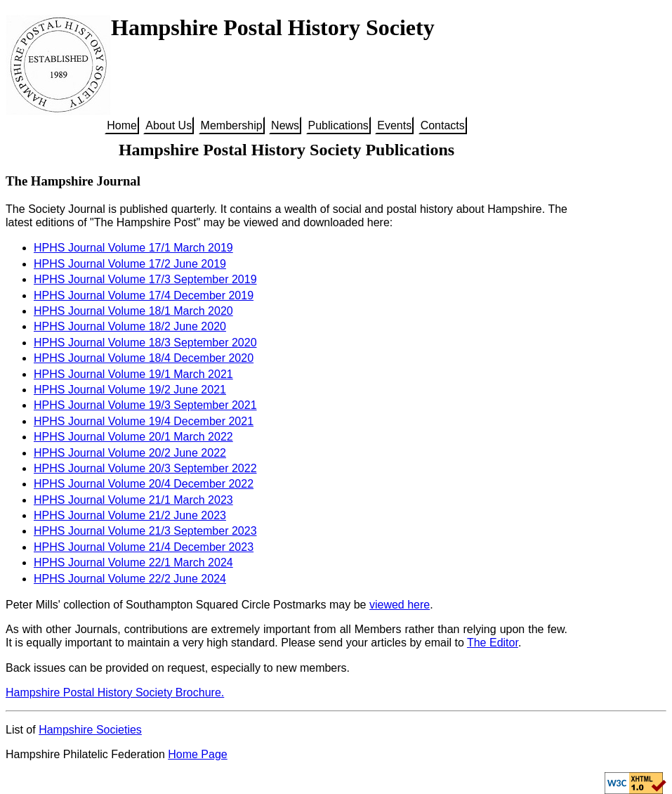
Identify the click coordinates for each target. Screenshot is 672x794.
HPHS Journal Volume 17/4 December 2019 (144, 295)
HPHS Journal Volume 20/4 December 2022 (144, 484)
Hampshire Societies (90, 730)
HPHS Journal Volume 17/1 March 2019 (133, 248)
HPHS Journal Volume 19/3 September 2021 (145, 405)
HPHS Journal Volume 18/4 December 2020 (144, 358)
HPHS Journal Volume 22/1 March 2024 (133, 562)
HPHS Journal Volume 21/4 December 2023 (144, 547)
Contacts (443, 125)
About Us (169, 125)
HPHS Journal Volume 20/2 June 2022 (130, 453)
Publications (338, 125)
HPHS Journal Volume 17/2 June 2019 (130, 264)
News (285, 125)
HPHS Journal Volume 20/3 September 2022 (145, 468)
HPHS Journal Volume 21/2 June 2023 (130, 515)
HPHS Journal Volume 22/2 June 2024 (130, 579)
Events (394, 125)
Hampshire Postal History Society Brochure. (115, 692)
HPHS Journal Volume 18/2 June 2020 (130, 326)
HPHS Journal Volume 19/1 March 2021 (133, 374)
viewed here (400, 605)
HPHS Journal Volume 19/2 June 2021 (130, 390)
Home (122, 125)
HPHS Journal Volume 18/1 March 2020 (133, 311)
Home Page (198, 754)
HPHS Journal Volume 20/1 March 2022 (133, 437)
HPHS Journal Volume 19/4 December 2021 (144, 421)
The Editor (493, 643)
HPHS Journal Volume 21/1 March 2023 (133, 500)
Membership (232, 125)
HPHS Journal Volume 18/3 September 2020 (145, 343)
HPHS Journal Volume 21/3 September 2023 (145, 531)
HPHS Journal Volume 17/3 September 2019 (145, 279)
